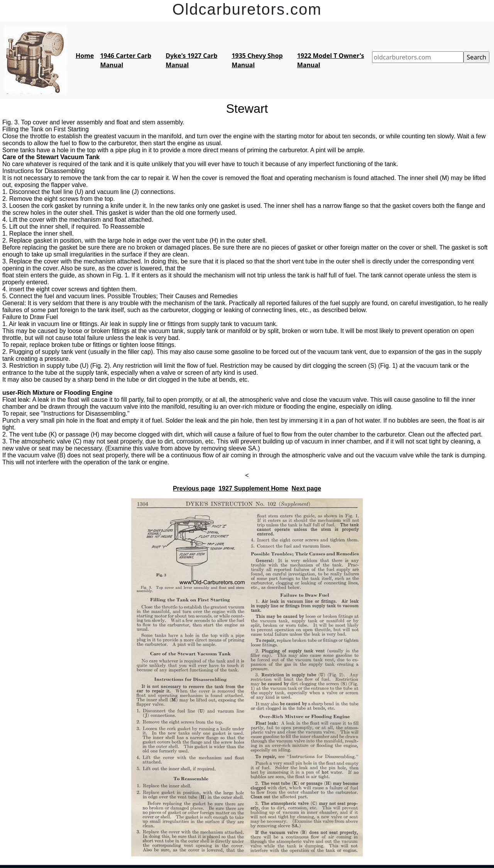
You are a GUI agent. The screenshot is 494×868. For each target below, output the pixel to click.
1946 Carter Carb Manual (126, 60)
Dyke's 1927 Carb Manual (191, 60)
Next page (306, 488)
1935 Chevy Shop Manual (257, 60)
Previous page (194, 488)
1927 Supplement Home (253, 488)
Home (85, 56)
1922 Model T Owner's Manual (331, 60)
